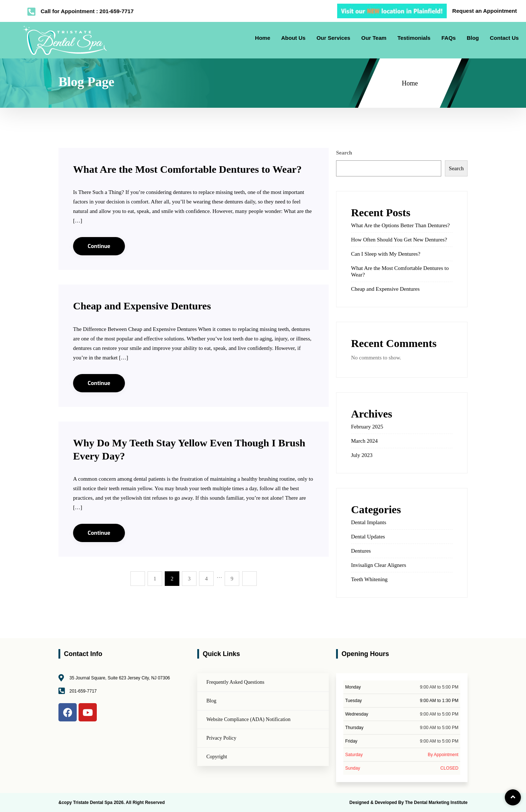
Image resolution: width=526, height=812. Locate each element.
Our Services (333, 38)
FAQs (448, 38)
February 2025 (367, 427)
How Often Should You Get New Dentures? (399, 240)
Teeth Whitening (369, 579)
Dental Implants (369, 522)
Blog (473, 38)
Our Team (374, 38)
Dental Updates (368, 537)
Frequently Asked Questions (235, 682)
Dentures (361, 551)
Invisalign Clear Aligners (379, 565)
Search (344, 153)
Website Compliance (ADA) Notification (248, 719)
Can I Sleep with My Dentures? (386, 254)
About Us (294, 38)
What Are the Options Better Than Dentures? (400, 225)
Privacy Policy (221, 738)
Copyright (217, 757)
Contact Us (504, 38)
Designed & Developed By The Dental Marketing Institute (409, 803)
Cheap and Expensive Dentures (146, 319)
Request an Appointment (485, 11)
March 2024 (364, 441)
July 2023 (362, 455)
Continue (99, 259)
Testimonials (414, 38)
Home (263, 38)
